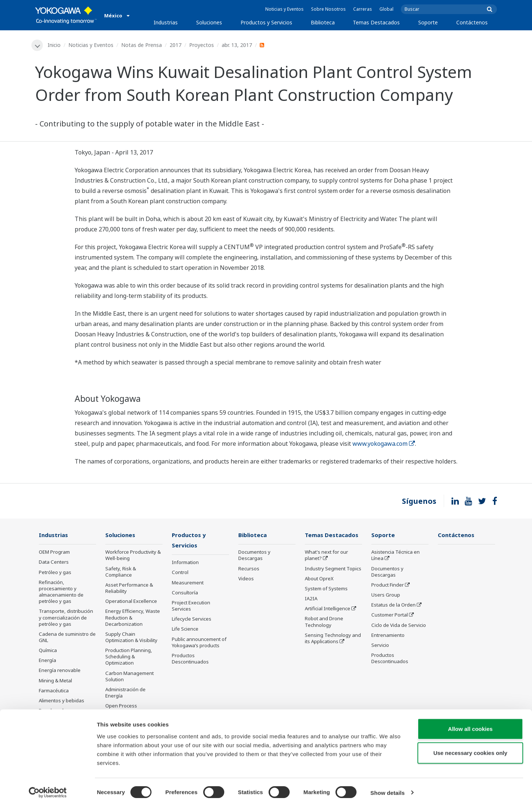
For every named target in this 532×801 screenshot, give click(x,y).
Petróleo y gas (55, 573)
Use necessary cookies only (470, 747)
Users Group (386, 595)
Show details (388, 786)
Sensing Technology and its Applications (333, 639)
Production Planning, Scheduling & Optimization (129, 657)
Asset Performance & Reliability (129, 588)
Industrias (166, 22)
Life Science (185, 630)
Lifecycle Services (192, 620)
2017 (176, 45)
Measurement (188, 583)
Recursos (249, 569)
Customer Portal (390, 615)
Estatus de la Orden (393, 605)
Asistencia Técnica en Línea (395, 556)
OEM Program (54, 553)
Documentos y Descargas (254, 556)
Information (185, 563)
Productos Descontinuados (190, 659)
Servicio (380, 645)
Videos (246, 579)
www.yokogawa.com (384, 444)
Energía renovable (60, 671)
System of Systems (326, 589)
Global (386, 9)
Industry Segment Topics (333, 569)
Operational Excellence (131, 602)
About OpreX (319, 579)
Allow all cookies (470, 722)
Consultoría (185, 593)
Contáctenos (472, 22)
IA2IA (311, 599)
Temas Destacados (376, 22)
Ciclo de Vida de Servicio (399, 625)
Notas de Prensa (142, 45)
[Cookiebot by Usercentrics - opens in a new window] (48, 787)
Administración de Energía (125, 693)
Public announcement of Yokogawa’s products (199, 643)
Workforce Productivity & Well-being (133, 556)
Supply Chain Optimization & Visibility (131, 637)
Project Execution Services (191, 606)
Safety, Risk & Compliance (121, 572)
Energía (47, 661)
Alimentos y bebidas (62, 701)
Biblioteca (323, 22)
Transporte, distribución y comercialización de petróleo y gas (66, 618)
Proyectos (202, 45)
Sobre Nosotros (328, 9)
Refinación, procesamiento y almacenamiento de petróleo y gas (61, 592)
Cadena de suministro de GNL (67, 637)
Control (180, 573)
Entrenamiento (388, 635)
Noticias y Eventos (284, 9)
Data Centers (54, 563)
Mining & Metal (55, 681)
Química (48, 651)
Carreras (363, 9)
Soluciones (209, 22)
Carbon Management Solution (129, 677)
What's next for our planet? (326, 556)
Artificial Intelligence (328, 609)
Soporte (428, 22)
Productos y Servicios (266, 22)
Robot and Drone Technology (324, 622)
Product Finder (388, 585)
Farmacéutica (54, 691)
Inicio (54, 45)
